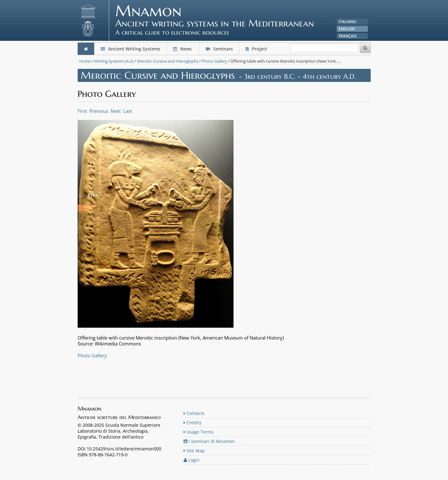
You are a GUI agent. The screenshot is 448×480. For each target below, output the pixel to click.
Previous (99, 111)
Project (257, 49)
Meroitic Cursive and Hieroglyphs (168, 61)
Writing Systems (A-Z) (114, 61)
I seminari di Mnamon (209, 441)
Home (85, 61)
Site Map (194, 451)
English (347, 29)
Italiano (347, 22)
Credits (193, 423)
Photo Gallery (214, 61)
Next (116, 111)
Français (348, 36)
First (82, 111)
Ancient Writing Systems (130, 49)
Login (192, 460)
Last (128, 111)
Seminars (219, 49)
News (183, 49)
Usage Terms (199, 432)
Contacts (194, 413)
